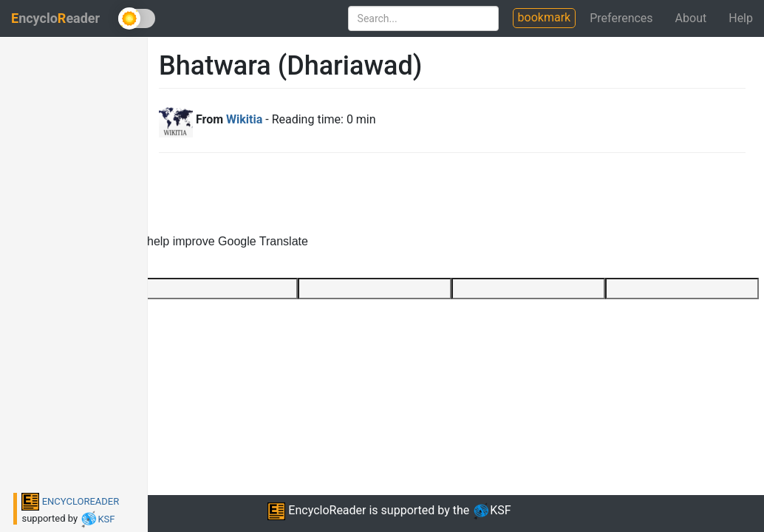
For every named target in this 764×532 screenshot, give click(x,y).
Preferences (621, 18)
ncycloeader (55, 18)
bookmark (545, 17)
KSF (97, 519)
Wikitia (244, 119)
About (691, 18)
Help (741, 18)
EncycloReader (317, 510)
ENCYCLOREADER (70, 501)
